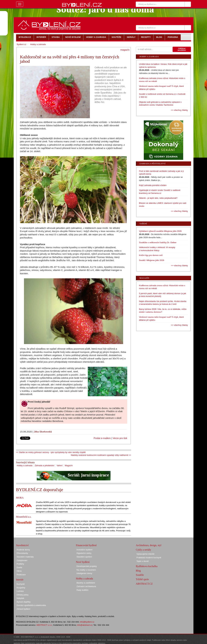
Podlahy (20, 564)
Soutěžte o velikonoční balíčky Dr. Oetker (158, 242)
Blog (138, 571)
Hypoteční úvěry (84, 553)
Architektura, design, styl (149, 545)
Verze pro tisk (120, 438)
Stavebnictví (22, 545)
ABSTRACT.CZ (144, 584)
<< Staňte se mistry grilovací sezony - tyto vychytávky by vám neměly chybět (51, 452)
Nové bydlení (83, 562)
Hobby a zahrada (25, 466)
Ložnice (20, 591)
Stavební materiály (25, 557)
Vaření (60, 466)
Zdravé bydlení (23, 609)
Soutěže (140, 575)
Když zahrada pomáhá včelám (153, 185)
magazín (125, 50)
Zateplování (22, 560)
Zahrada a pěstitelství (44, 466)
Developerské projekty (87, 566)
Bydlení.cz (22, 44)
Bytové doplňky (24, 602)
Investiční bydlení (85, 550)
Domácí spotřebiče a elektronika (31, 605)
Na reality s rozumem (86, 570)
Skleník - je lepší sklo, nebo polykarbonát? (158, 198)
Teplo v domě (143, 561)
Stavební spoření (84, 557)
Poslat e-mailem (102, 438)
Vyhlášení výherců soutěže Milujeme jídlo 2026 (160, 231)
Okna (19, 571)
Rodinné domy (23, 550)
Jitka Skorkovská (43, 432)
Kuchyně (21, 584)
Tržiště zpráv (142, 579)
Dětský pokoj (23, 595)
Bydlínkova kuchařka (147, 566)
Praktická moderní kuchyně (149, 558)
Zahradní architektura (86, 586)
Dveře (19, 567)
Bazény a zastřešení (86, 583)
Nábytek (20, 598)
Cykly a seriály (144, 550)
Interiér (20, 580)
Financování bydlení (86, 545)
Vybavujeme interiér (146, 554)
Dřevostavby (22, 553)
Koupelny (21, 588)
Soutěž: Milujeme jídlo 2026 (152, 260)
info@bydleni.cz (87, 622)
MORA (20, 498)
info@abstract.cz (85, 625)
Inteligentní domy (84, 573)
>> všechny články (179, 110)
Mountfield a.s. (24, 517)
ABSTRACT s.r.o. (44, 625)
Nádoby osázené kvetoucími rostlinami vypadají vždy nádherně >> (101, 455)
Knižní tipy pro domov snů (151, 255)
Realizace (21, 575)
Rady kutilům (83, 590)
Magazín (69, 466)
